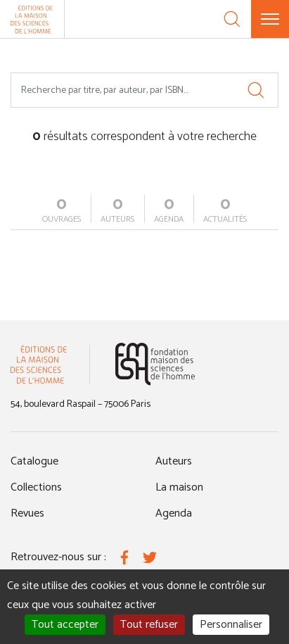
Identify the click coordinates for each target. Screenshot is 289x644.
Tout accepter (65, 625)
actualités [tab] (225, 210)
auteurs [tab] (117, 210)
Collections (36, 487)
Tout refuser (149, 625)
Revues (27, 513)
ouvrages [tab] (62, 210)
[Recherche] (232, 19)
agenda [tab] (169, 210)
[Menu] (270, 19)
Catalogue (34, 461)
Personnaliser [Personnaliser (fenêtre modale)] (231, 625)
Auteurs (174, 461)
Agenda (174, 513)
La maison (179, 487)
